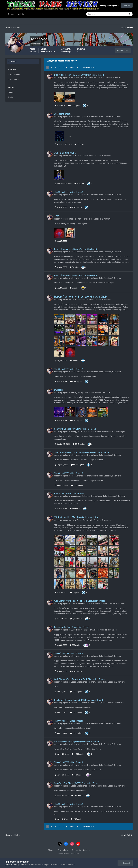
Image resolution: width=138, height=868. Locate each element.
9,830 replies (74, 106)
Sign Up (127, 5)
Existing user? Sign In (109, 6)
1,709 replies (76, 207)
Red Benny (75, 77)
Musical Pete (76, 703)
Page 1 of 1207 (89, 67)
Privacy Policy (63, 850)
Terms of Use (11, 865)
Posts (11, 97)
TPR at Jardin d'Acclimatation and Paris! (78, 517)
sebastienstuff (77, 496)
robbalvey (58, 77)
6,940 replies (79, 444)
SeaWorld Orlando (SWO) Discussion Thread (75, 429)
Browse (11, 14)
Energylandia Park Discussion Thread (72, 627)
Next (72, 67)
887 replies (75, 509)
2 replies (75, 592)
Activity (21, 14)
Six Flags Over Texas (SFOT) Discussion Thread (77, 742)
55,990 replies (78, 465)
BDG (73, 630)
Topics (11, 92)
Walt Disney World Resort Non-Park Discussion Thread (80, 601)
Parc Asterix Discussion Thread (69, 493)
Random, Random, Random (98, 392)
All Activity (12, 62)
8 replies (74, 267)
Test (57, 216)
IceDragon (75, 392)
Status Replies (14, 79)
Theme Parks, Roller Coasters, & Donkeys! (105, 77)
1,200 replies (76, 712)
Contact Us (76, 850)
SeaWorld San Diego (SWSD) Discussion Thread (77, 783)
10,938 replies (78, 754)
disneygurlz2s (77, 431)
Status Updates (14, 74)
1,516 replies (76, 619)
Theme (52, 850)
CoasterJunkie (77, 603)
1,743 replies (76, 420)
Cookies (87, 850)
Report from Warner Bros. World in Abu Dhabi (75, 249)
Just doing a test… (63, 114)
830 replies (75, 645)
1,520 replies (77, 796)
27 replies (79, 144)
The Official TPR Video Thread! (69, 192)
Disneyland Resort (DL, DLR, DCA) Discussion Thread (79, 75)
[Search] (98, 14)
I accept (125, 863)
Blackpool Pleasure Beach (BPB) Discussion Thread (78, 700)
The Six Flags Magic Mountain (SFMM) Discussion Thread (81, 452)
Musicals (58, 390)
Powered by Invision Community (69, 853)
